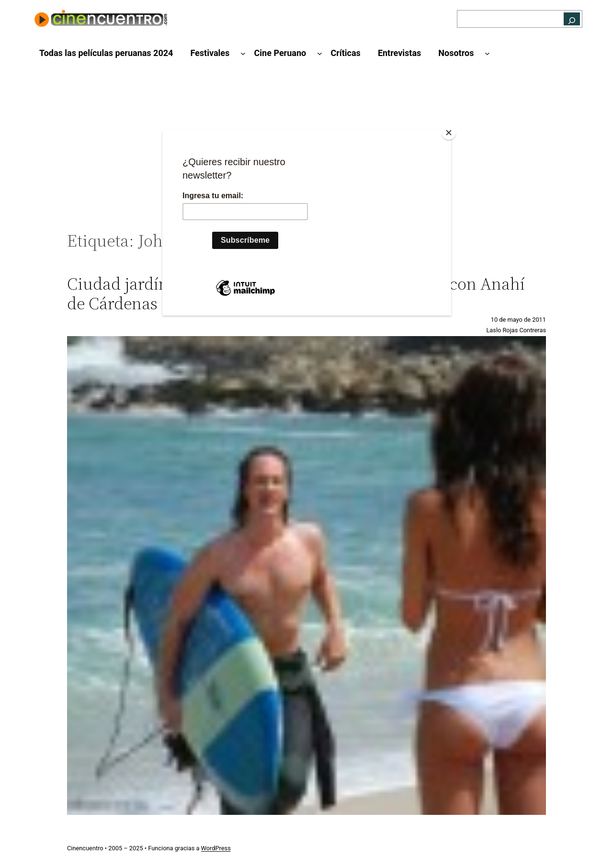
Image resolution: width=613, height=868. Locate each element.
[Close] (449, 133)
